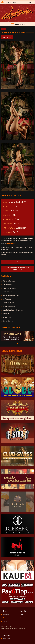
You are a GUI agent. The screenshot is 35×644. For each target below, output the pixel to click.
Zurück (17, 262)
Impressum (6, 635)
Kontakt (23, 611)
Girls (4, 618)
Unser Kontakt (9, 2)
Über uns (6, 614)
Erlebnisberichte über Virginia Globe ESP (17, 269)
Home (5, 611)
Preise (5, 621)
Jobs (22, 614)
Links (22, 618)
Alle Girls (7, 37)
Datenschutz (7, 638)
